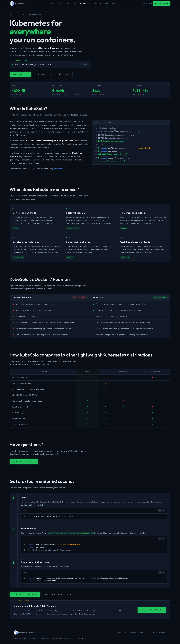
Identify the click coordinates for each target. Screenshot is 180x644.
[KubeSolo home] (17, 4)
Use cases (71, 4)
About (142, 633)
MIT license (85, 639)
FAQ (107, 4)
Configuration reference (58, 595)
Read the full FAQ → (24, 462)
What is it (57, 4)
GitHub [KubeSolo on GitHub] (147, 3)
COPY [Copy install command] (85, 65)
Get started (162, 3)
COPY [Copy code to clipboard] (161, 511)
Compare (97, 4)
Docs (114, 4)
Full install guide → (25, 595)
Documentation (44, 74)
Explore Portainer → (152, 610)
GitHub (64, 74)
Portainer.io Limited (59, 639)
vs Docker (85, 4)
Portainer (58, 169)
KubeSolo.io (18, 639)
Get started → (20, 74)
